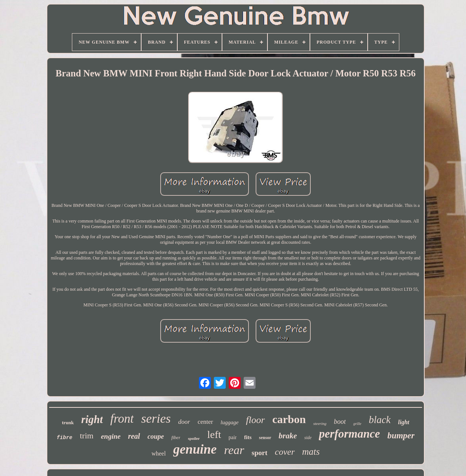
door (184, 422)
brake (288, 436)
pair (233, 437)
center (205, 422)
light (404, 422)
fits (248, 437)
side (308, 438)
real (134, 436)
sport (260, 453)
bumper (401, 436)
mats (311, 452)
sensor (265, 438)
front (122, 419)
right (92, 419)
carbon (289, 419)
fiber (176, 437)
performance (349, 434)
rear (234, 450)
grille (357, 424)
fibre (64, 438)
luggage (229, 422)
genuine (195, 449)
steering (320, 423)
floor (255, 420)
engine (111, 436)
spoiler (194, 438)
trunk (68, 423)
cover (285, 452)
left (214, 434)
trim (87, 436)
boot (340, 422)
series (156, 418)
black (380, 420)
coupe (156, 436)
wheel (159, 453)
